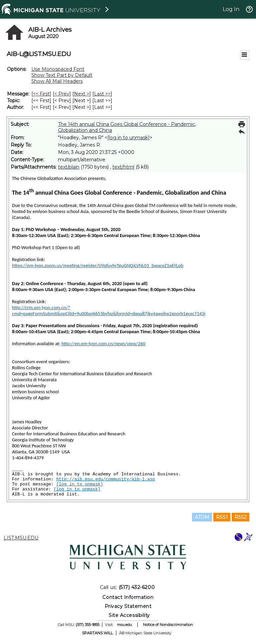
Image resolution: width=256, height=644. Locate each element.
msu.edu (124, 625)
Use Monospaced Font (58, 69)
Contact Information (128, 597)
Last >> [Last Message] (102, 94)
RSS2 (240, 517)
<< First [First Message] (41, 94)
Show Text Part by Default (62, 75)
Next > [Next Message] (82, 94)
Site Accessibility (129, 615)
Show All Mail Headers (57, 81)
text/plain (69, 167)
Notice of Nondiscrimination (168, 625)
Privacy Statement (128, 606)
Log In (231, 9)
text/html (123, 167)
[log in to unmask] (128, 138)
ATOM (202, 517)
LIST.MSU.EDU (21, 538)
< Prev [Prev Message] (62, 94)
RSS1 (222, 517)
